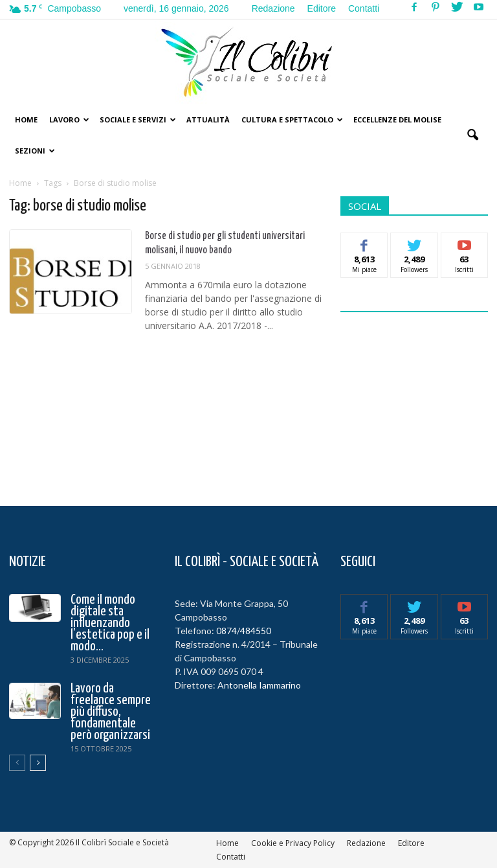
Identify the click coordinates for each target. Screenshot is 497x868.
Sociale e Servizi (138, 120)
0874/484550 (244, 631)
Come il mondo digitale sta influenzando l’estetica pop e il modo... (110, 623)
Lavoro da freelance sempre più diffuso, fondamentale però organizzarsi (111, 712)
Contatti (364, 8)
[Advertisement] (419, 401)
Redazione (273, 8)
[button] (472, 135)
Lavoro (69, 120)
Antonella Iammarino (259, 685)
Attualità (208, 120)
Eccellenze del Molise (397, 120)
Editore (322, 8)
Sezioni (35, 151)
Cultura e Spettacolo (292, 120)
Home (26, 120)
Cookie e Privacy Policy (293, 843)
